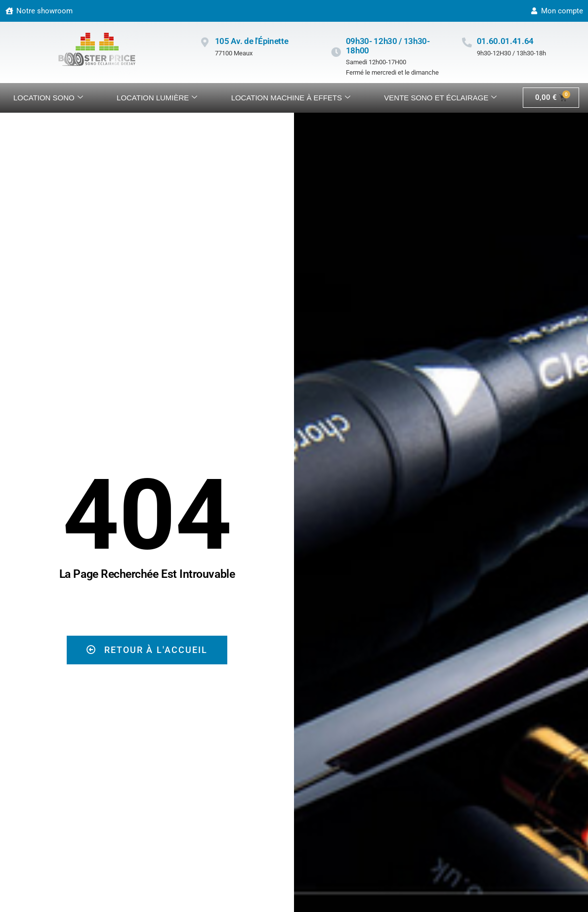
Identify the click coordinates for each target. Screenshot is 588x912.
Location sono (48, 98)
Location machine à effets (291, 98)
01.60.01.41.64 (505, 41)
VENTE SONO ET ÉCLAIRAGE (440, 98)
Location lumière (157, 98)
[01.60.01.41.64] (467, 43)
